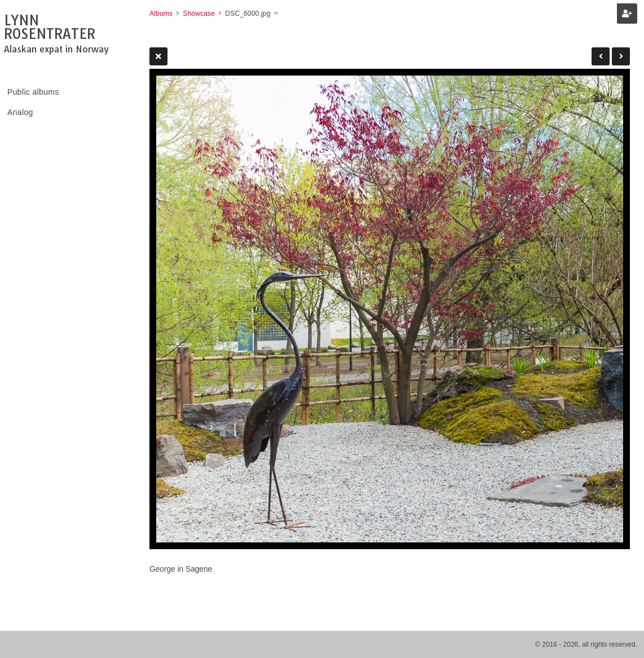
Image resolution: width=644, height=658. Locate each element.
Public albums (33, 92)
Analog (20, 112)
